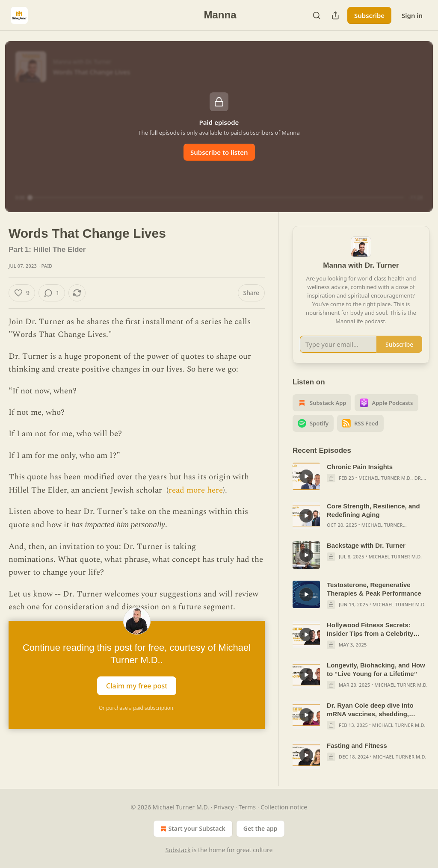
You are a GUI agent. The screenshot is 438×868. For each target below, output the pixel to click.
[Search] (317, 15)
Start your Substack (192, 829)
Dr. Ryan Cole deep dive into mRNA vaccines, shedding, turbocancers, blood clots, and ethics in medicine (373, 710)
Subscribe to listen (219, 152)
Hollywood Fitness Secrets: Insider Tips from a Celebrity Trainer (370, 630)
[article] (361, 476)
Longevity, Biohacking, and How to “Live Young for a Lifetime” (376, 669)
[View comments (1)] (52, 293)
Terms (247, 807)
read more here (196, 490)
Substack (178, 850)
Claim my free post (137, 685)
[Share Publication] (335, 15)
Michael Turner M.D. (385, 478)
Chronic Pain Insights (360, 467)
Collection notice (284, 807)
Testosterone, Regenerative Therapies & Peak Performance (374, 589)
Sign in (412, 15)
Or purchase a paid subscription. (137, 708)
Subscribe (369, 15)
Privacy (224, 807)
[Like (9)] (22, 293)
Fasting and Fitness (357, 745)
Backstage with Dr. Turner (366, 545)
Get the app (260, 828)
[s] (306, 476)
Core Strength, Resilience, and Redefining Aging (373, 510)
